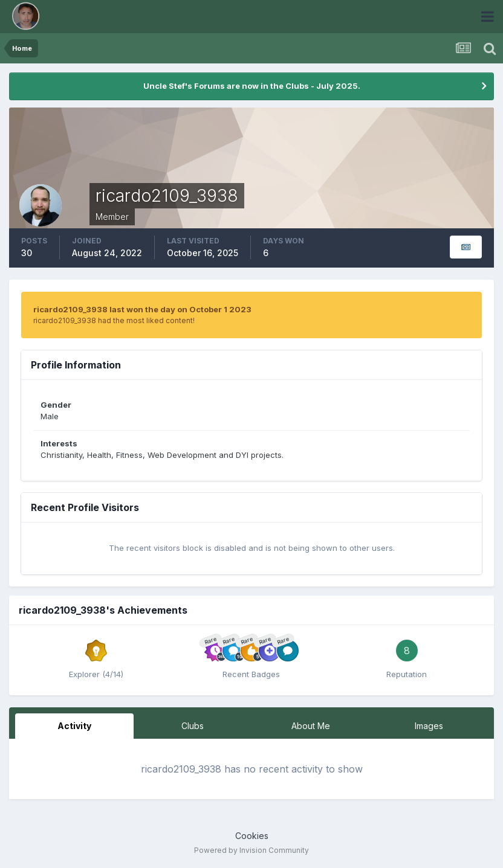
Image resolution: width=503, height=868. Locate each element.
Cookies (252, 836)
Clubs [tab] (193, 726)
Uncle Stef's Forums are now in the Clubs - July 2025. (252, 86)
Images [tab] (429, 726)
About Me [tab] (311, 726)
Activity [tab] (74, 726)
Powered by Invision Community (251, 850)
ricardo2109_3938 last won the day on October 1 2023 (142, 309)
